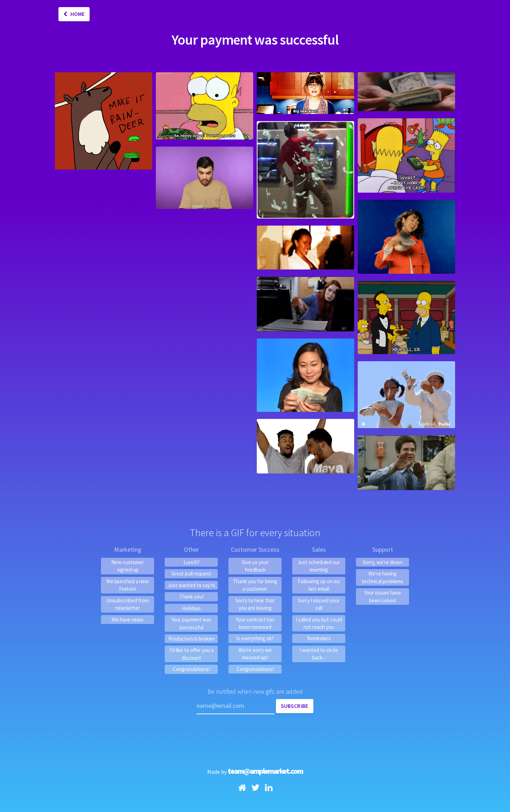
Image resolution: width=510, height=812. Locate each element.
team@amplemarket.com (265, 771)
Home (74, 14)
